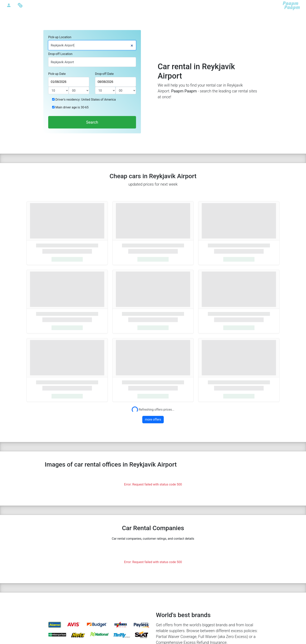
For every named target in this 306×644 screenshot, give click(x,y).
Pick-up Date (57, 74)
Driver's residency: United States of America (85, 100)
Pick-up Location (60, 37)
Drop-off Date (104, 74)
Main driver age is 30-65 (72, 107)
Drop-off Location (60, 54)
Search (92, 122)
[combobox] (92, 45)
